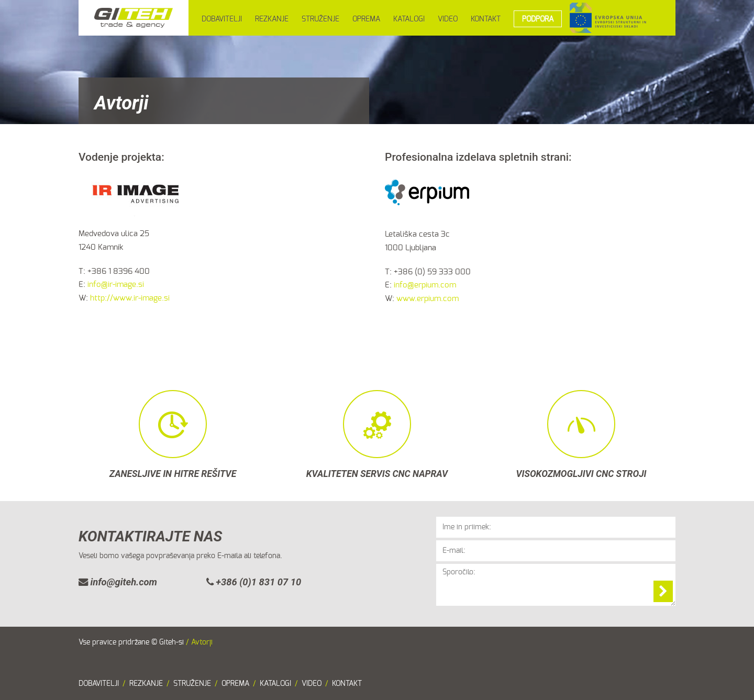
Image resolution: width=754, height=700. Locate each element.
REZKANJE (272, 19)
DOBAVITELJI (222, 19)
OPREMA (366, 19)
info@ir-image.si (116, 285)
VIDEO (448, 19)
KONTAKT (486, 19)
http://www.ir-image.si (130, 298)
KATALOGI (409, 19)
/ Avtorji (199, 642)
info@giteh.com (118, 582)
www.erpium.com (428, 299)
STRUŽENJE (320, 19)
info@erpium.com (425, 285)
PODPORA (538, 19)
